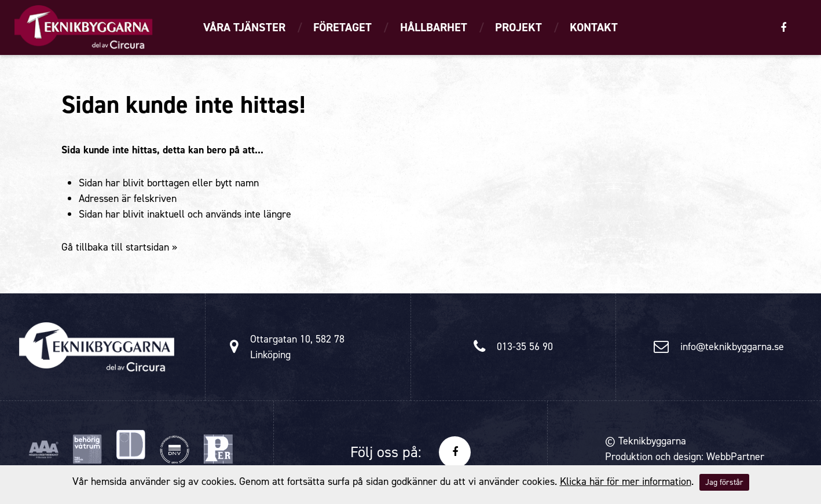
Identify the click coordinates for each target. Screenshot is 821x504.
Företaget (342, 27)
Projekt (518, 27)
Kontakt (594, 27)
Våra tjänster (244, 27)
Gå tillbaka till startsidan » (119, 247)
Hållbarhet (434, 27)
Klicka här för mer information (626, 481)
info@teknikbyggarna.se (732, 347)
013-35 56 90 (525, 347)
